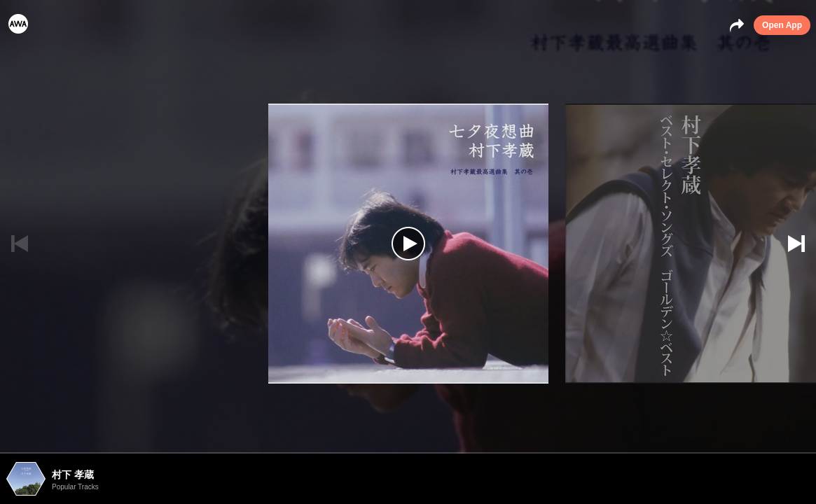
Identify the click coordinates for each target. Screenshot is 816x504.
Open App (782, 25)
